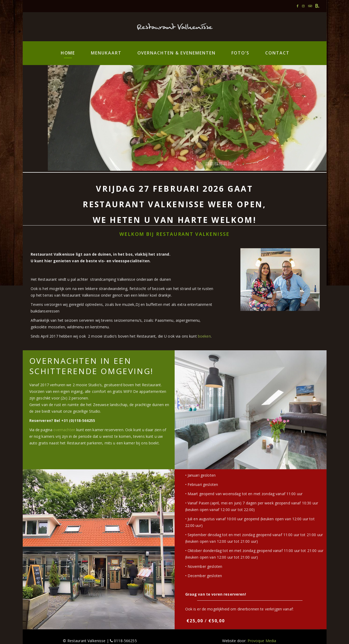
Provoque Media (262, 641)
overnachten (64, 430)
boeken (204, 336)
